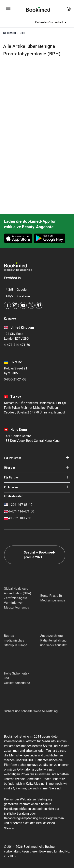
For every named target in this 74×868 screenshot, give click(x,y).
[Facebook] (7, 305)
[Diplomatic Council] (11, 661)
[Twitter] (31, 305)
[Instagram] (15, 305)
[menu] (8, 9)
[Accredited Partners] (47, 623)
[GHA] (11, 576)
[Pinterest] (39, 305)
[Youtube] (23, 305)
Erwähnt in (14, 278)
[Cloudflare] (31, 699)
